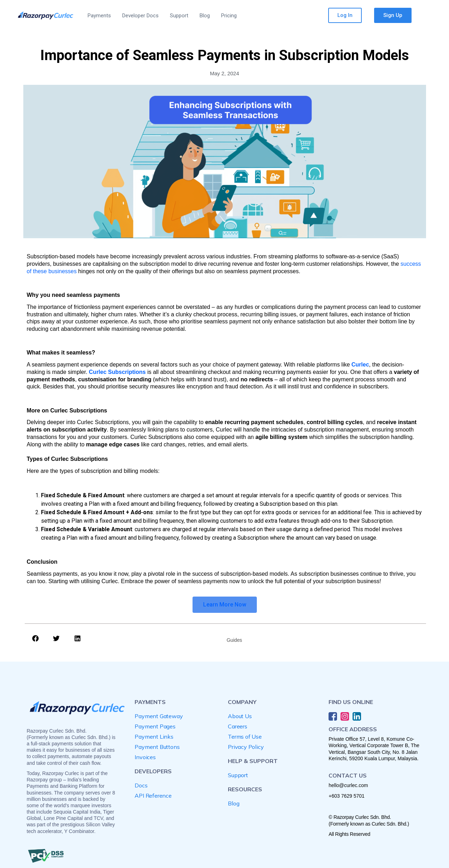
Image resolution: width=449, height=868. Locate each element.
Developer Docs (140, 16)
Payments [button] (99, 16)
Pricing (229, 16)
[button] (36, 638)
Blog (205, 16)
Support (179, 16)
